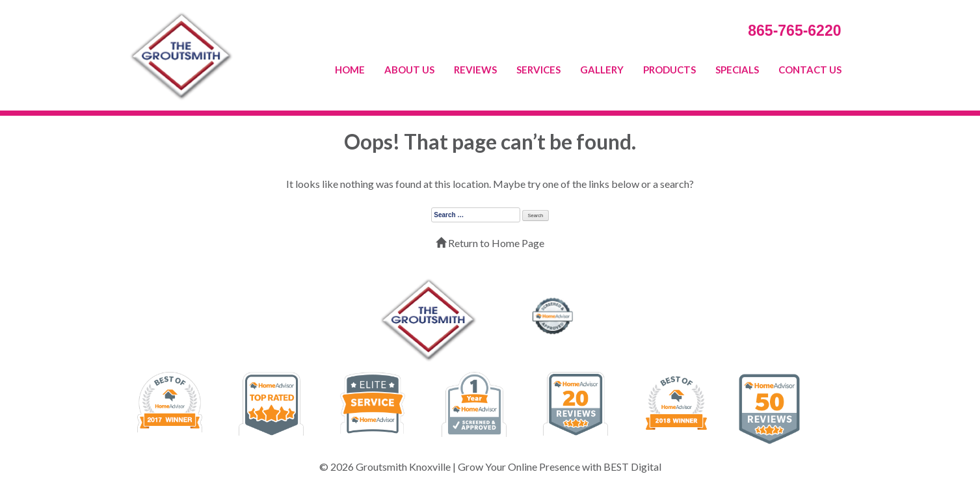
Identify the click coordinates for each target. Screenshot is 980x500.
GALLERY (602, 70)
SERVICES (538, 70)
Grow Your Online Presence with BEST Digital (560, 467)
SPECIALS (737, 70)
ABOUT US (409, 70)
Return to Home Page (490, 243)
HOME (350, 70)
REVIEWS (475, 70)
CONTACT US (810, 70)
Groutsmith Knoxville (403, 467)
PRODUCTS (669, 70)
